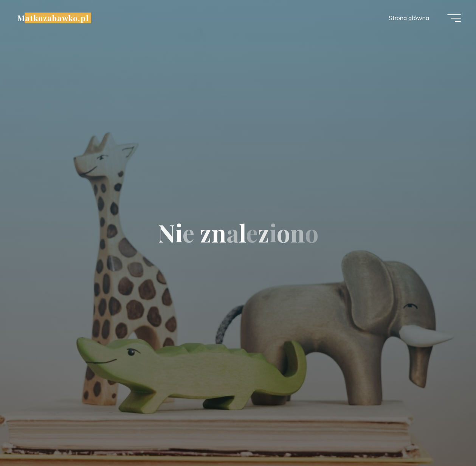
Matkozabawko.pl (53, 18)
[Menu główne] (454, 18)
